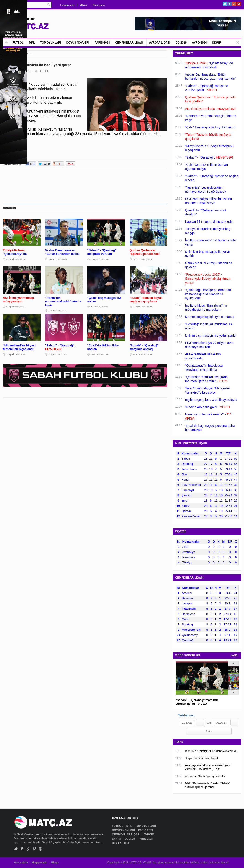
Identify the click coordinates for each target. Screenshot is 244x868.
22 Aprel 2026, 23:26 (142, 259)
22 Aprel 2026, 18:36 (142, 354)
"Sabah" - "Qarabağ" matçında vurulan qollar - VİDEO (197, 702)
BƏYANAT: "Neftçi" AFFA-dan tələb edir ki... (212, 751)
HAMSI (234, 655)
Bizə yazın (99, 5)
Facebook (230, 4)
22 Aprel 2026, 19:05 (58, 354)
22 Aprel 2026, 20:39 (100, 307)
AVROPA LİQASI (160, 43)
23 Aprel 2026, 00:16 (58, 259)
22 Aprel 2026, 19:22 (16, 354)
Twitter (225, 4)
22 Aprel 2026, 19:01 (100, 354)
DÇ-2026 (181, 43)
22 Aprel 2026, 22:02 (16, 307)
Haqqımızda (67, 5)
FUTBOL (18, 43)
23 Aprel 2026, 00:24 (16, 259)
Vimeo (34, 849)
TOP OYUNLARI (51, 43)
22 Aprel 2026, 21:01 (58, 310)
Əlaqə (83, 5)
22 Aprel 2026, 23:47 (100, 259)
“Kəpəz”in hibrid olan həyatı (202, 758)
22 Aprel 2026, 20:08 (142, 307)
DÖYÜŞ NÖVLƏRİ (78, 43)
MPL (32, 43)
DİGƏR (217, 43)
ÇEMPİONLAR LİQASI (130, 43)
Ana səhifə (21, 863)
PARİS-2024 (102, 43)
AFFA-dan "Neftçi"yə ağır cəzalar (205, 776)
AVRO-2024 (199, 43)
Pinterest (239, 4)
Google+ (234, 4)
